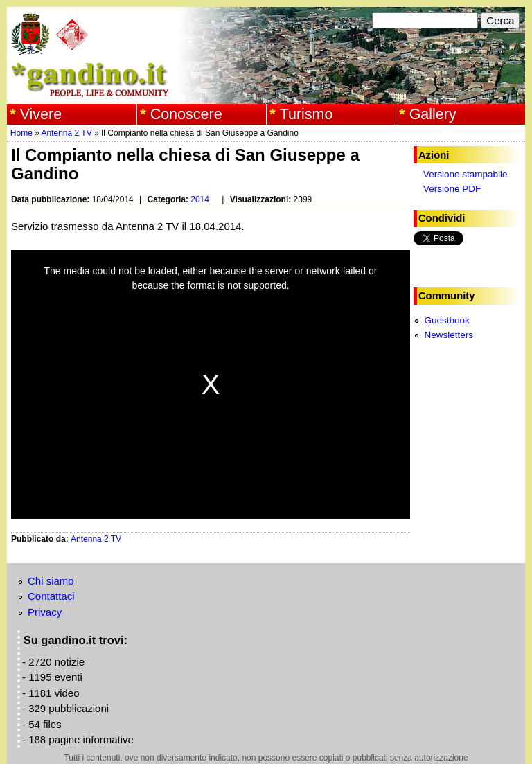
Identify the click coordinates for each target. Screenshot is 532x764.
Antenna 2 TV (67, 133)
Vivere (41, 114)
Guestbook (446, 320)
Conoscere (186, 114)
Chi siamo (51, 581)
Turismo (307, 114)
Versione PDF (452, 189)
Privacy (45, 612)
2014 (200, 199)
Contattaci (51, 596)
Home (21, 133)
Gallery (433, 114)
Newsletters (449, 335)
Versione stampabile (465, 174)
